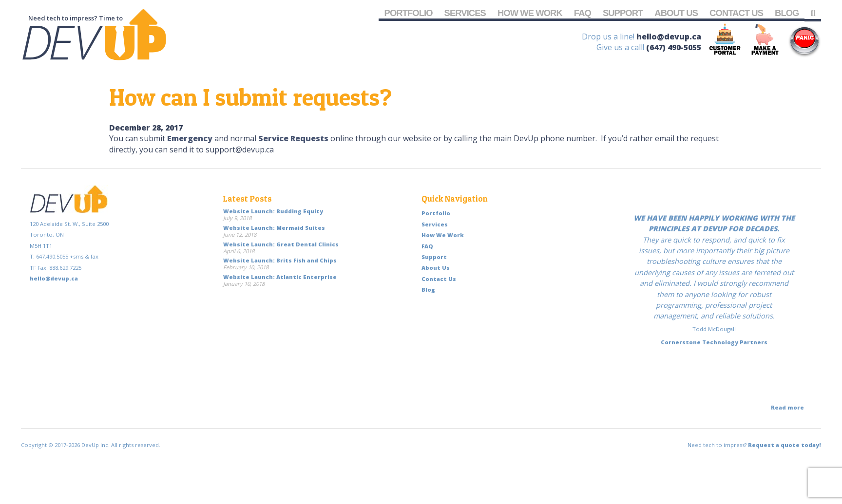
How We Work (530, 13)
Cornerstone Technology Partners (714, 342)
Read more (787, 407)
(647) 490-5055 (674, 47)
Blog (787, 13)
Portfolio (409, 13)
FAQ (583, 13)
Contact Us (736, 13)
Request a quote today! (785, 445)
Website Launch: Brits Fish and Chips (280, 260)
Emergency (190, 138)
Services (465, 13)
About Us (676, 13)
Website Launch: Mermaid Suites (274, 228)
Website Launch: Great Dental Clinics (281, 244)
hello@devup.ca (669, 37)
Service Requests (293, 138)
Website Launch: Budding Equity (273, 211)
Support (623, 13)
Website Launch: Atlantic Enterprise (280, 277)
